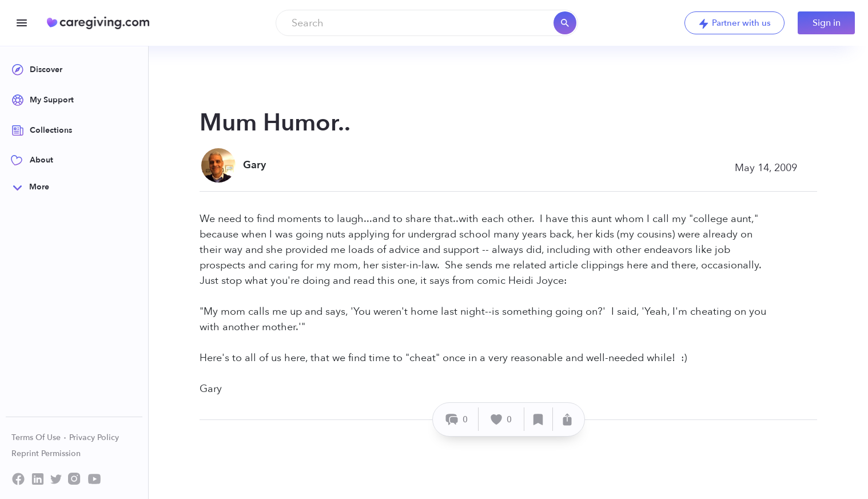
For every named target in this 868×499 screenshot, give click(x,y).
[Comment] (457, 419)
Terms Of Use (39, 437)
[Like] (501, 419)
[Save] (539, 419)
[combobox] (427, 23)
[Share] (567, 419)
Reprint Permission (46, 454)
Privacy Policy (94, 437)
